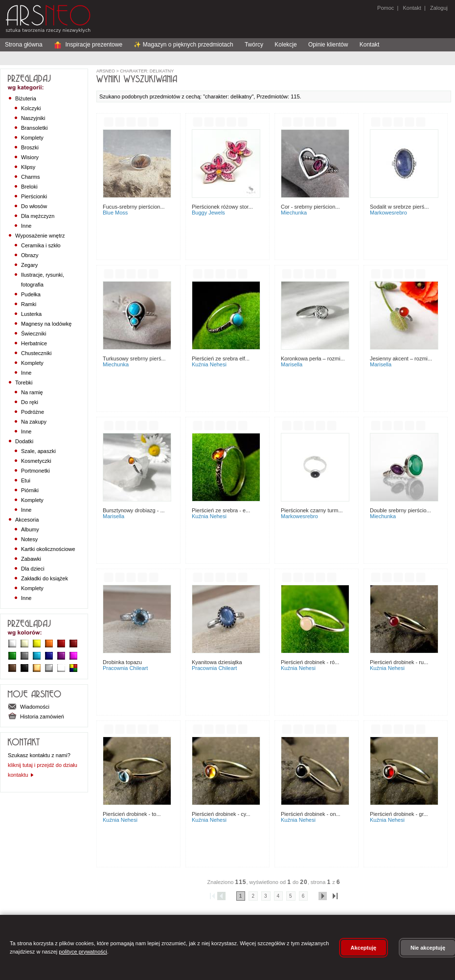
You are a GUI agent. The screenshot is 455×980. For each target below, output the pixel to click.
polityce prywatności (83, 952)
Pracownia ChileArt (125, 668)
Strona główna (24, 45)
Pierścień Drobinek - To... (132, 814)
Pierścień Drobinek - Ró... (310, 662)
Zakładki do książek (45, 578)
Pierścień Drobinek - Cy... (221, 814)
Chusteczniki (36, 353)
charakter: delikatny (146, 71)
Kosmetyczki (36, 461)
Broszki (30, 147)
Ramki (29, 304)
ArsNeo (106, 71)
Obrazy (30, 255)
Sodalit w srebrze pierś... (399, 207)
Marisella (292, 364)
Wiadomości (29, 707)
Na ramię (32, 392)
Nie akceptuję (428, 948)
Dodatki (24, 441)
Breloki (29, 187)
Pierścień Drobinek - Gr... (399, 814)
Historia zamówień (36, 717)
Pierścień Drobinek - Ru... (399, 662)
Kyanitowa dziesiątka (217, 662)
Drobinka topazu (122, 662)
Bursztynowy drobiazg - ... (134, 510)
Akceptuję (364, 948)
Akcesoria (27, 520)
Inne (26, 226)
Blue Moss (115, 213)
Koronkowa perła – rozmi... (313, 359)
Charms (31, 177)
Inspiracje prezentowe (88, 45)
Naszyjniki (33, 118)
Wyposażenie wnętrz (40, 236)
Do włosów (34, 206)
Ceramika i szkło (41, 245)
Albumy (30, 529)
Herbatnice (34, 343)
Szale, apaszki (38, 451)
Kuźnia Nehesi (209, 364)
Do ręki (30, 402)
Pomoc (386, 8)
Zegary (29, 265)
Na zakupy (34, 422)
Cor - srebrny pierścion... (310, 207)
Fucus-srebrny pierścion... (134, 207)
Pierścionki (34, 196)
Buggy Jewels (208, 213)
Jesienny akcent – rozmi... (401, 359)
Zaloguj (438, 8)
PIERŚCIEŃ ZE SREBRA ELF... (221, 359)
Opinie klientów (328, 45)
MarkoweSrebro (388, 213)
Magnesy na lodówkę (46, 324)
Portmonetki (35, 471)
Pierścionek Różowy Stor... (222, 207)
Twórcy (254, 45)
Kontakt (412, 8)
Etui (26, 480)
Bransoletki (34, 128)
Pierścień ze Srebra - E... (221, 510)
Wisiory (30, 157)
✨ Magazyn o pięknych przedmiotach (183, 45)
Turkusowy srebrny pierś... (134, 359)
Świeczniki (34, 334)
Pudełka (31, 294)
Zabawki (31, 559)
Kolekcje (285, 45)
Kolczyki (31, 108)
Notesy (29, 539)
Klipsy (28, 167)
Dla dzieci (33, 569)
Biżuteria (26, 98)
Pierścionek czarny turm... (312, 510)
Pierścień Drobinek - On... (311, 814)
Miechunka (294, 213)
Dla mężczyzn (38, 216)
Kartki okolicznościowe (48, 549)
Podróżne (33, 412)
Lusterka (31, 314)
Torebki (24, 382)
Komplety (32, 138)
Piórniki (30, 490)
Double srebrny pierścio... (400, 510)
